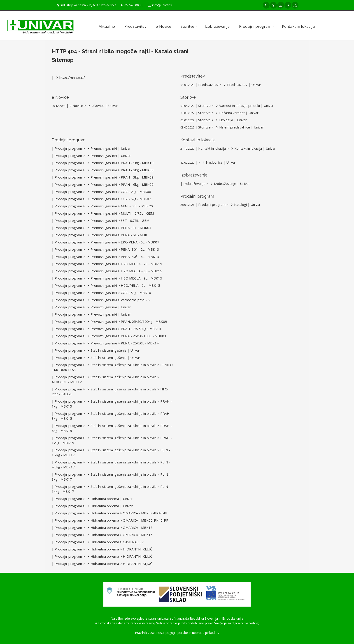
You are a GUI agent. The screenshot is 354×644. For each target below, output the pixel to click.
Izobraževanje (217, 26)
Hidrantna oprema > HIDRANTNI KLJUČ (119, 549)
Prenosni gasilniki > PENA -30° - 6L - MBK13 (122, 257)
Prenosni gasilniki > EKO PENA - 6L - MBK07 (122, 242)
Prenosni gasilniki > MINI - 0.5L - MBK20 (119, 206)
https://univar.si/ (70, 77)
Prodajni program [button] (255, 26)
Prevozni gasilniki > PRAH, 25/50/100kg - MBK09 (126, 321)
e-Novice (163, 26)
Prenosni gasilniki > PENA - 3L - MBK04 (119, 228)
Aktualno (107, 26)
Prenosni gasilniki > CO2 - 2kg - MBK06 (118, 192)
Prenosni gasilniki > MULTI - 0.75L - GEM (120, 213)
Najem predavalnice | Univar (239, 127)
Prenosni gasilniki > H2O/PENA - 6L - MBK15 (123, 285)
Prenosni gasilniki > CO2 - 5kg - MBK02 (118, 199)
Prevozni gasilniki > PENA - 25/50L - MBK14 (122, 343)
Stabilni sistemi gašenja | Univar (113, 350)
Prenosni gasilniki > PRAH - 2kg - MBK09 (120, 170)
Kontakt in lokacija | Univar (253, 148)
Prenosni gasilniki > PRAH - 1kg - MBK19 (120, 163)
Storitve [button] (187, 26)
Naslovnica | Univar (219, 162)
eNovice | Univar (102, 105)
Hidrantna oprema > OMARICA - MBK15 (119, 527)
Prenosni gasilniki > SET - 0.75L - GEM (118, 220)
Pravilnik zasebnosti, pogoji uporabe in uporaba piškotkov (177, 633)
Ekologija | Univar (231, 120)
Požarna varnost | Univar (236, 113)
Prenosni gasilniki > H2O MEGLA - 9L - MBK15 (124, 278)
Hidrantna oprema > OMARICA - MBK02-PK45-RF (127, 520)
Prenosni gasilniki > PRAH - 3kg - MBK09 (120, 177)
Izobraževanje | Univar (230, 183)
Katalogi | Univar (245, 204)
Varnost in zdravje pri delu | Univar (244, 105)
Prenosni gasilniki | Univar (108, 148)
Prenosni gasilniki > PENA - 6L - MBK (116, 235)
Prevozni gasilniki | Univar (108, 307)
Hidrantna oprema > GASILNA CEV (115, 542)
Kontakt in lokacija (298, 26)
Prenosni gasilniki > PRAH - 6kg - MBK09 (120, 184)
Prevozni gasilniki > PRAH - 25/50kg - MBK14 (123, 329)
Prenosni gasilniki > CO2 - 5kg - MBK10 (118, 293)
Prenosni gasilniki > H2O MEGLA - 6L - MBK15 (124, 271)
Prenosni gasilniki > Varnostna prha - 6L (119, 300)
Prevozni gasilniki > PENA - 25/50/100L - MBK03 (126, 336)
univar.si (163, 618)
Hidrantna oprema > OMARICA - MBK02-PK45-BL (127, 513)
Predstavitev (135, 26)
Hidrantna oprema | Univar (109, 499)
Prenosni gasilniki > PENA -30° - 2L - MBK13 (122, 249)
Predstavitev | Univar (242, 85)
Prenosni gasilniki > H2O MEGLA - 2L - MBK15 (124, 264)
